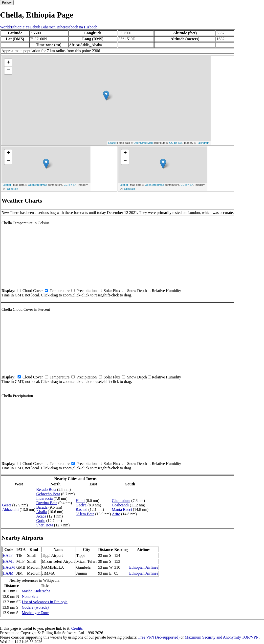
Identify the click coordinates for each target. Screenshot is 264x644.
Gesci (7, 505)
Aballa (42, 512)
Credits (77, 628)
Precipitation (87, 291)
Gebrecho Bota (48, 494)
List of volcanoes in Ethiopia (45, 602)
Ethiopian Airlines (144, 567)
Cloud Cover (33, 291)
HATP (8, 555)
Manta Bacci (122, 509)
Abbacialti (11, 509)
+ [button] (8, 63)
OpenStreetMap (143, 143)
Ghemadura (121, 501)
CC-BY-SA (176, 143)
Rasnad (81, 509)
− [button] (8, 70)
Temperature (60, 291)
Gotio (41, 521)
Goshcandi (120, 505)
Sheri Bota (45, 525)
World (5, 27)
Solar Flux (112, 291)
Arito (116, 514)
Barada (42, 507)
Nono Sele (30, 596)
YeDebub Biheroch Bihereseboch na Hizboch (61, 27)
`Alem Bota (85, 514)
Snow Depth (137, 291)
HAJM (8, 573)
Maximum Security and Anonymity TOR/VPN (222, 637)
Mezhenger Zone (35, 613)
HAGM (9, 567)
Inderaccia (45, 498)
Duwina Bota (47, 503)
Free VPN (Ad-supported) (159, 637)
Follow (7, 3)
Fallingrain (203, 143)
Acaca (41, 516)
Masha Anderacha (36, 591)
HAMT (9, 561)
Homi (80, 501)
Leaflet (112, 143)
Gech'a (81, 505)
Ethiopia (18, 27)
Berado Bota (46, 489)
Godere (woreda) (35, 607)
